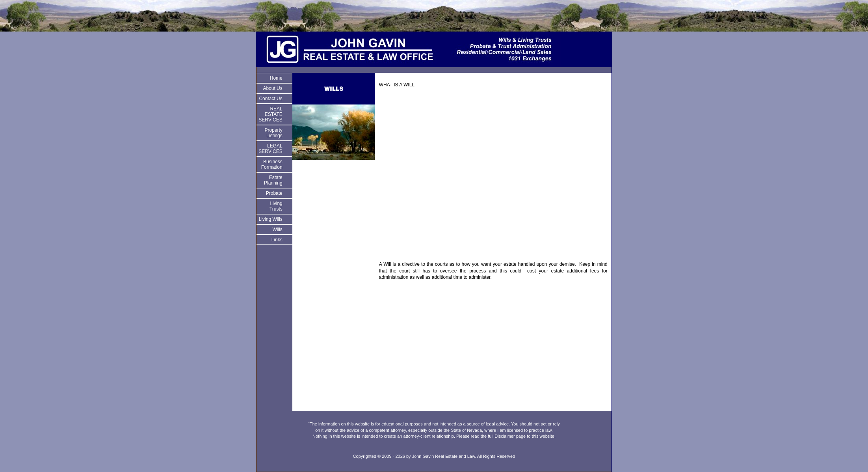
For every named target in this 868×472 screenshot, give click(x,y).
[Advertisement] (493, 177)
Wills (277, 229)
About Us (272, 88)
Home (276, 78)
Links (277, 240)
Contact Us (270, 99)
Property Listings (273, 133)
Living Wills (271, 219)
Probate (274, 193)
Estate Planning (273, 180)
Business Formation (272, 164)
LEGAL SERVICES (270, 149)
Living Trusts (276, 206)
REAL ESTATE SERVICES (270, 114)
